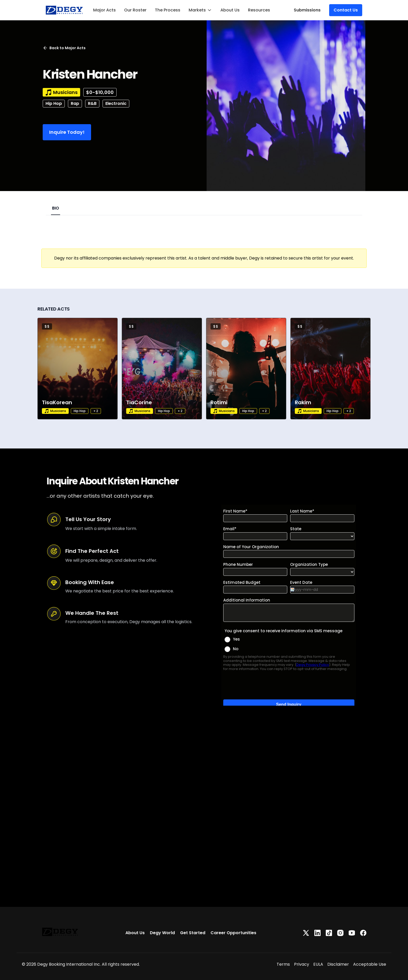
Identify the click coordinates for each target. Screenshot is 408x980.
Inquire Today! (67, 132)
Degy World (162, 933)
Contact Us (346, 10)
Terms (283, 964)
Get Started (193, 933)
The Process (168, 10)
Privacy (302, 964)
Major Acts (104, 10)
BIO (56, 208)
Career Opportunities (233, 933)
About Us (230, 10)
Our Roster (135, 10)
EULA (318, 964)
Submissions (307, 10)
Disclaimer (338, 964)
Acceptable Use (370, 964)
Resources (259, 10)
